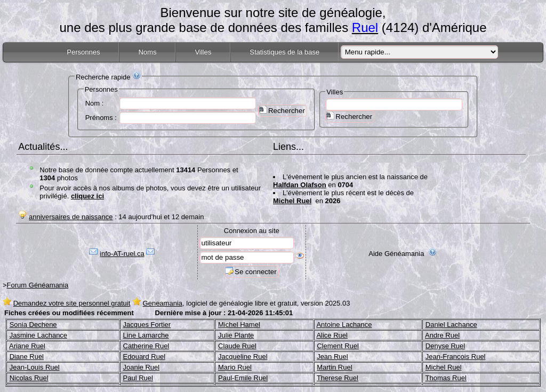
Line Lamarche (146, 335)
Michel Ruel (292, 201)
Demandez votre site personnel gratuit (72, 303)
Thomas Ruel (446, 378)
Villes (203, 52)
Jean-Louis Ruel (35, 367)
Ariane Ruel (27, 346)
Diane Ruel (27, 357)
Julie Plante (236, 335)
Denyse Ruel (445, 346)
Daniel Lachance (451, 325)
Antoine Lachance (344, 325)
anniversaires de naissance (71, 217)
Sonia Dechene (33, 325)
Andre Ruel (442, 335)
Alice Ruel (332, 335)
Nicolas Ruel (29, 378)
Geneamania (163, 303)
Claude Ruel (237, 346)
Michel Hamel (239, 325)
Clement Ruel (338, 346)
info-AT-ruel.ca (122, 254)
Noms (147, 52)
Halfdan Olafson (300, 185)
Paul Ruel (138, 378)
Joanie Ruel (142, 367)
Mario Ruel (235, 367)
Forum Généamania (38, 285)
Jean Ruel (332, 357)
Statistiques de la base (284, 52)
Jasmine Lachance (38, 335)
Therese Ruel (338, 378)
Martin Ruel (334, 367)
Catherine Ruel (146, 346)
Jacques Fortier (147, 325)
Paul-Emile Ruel (243, 378)
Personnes (83, 52)
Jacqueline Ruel (243, 357)
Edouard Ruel (144, 357)
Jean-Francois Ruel (456, 357)
